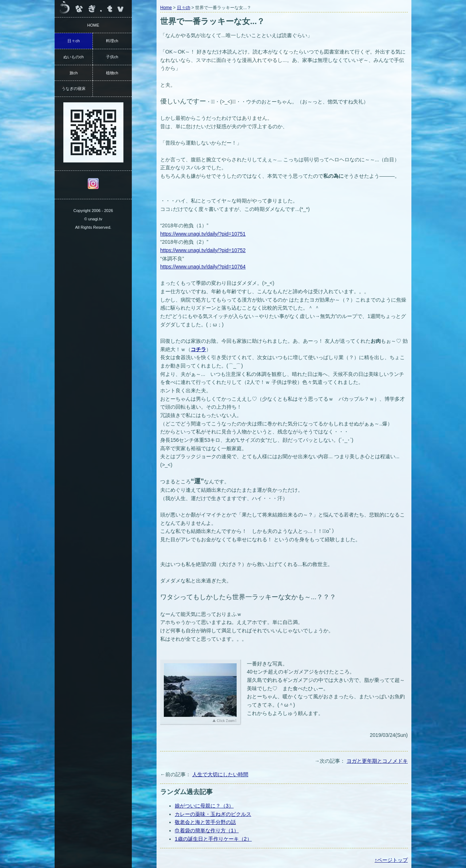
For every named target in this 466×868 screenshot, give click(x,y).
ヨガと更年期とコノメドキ (377, 761)
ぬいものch (74, 57)
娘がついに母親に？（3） (204, 806)
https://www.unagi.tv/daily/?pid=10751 (203, 234)
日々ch (184, 8)
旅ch (74, 73)
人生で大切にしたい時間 (220, 774)
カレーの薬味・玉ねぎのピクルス (213, 814)
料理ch (112, 41)
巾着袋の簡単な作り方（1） (207, 830)
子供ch (112, 57)
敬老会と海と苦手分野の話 (205, 822)
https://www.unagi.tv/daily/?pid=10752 (203, 250)
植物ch (112, 73)
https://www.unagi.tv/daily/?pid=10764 (203, 267)
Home (166, 8)
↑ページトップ (391, 860)
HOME (93, 25)
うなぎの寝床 (74, 89)
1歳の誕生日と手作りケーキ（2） (213, 839)
